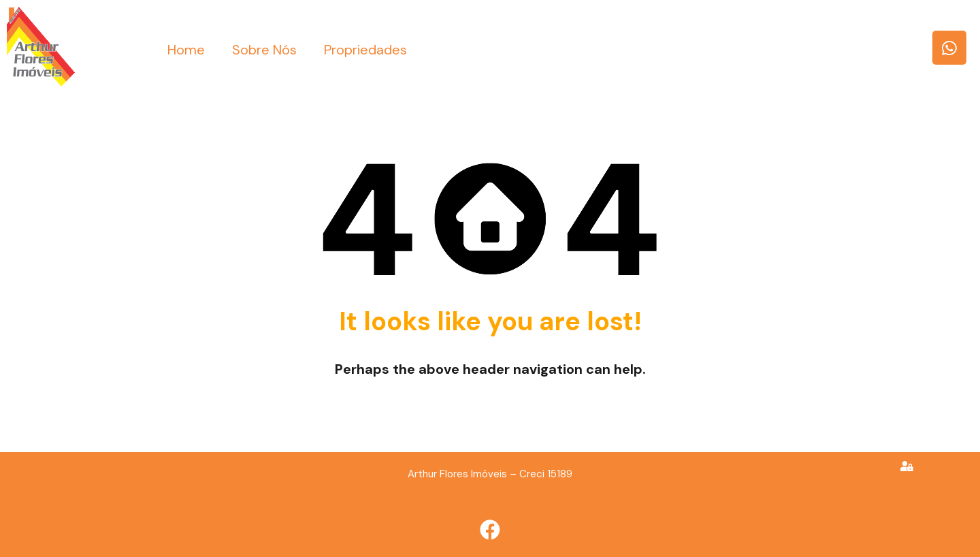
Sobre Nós (264, 50)
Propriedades (365, 50)
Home (186, 50)
